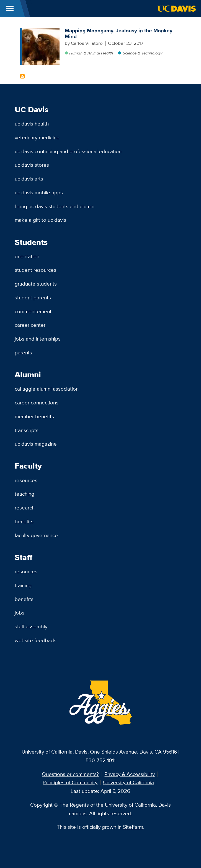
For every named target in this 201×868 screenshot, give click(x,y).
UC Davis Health (32, 124)
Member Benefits (34, 416)
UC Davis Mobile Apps (39, 192)
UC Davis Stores (32, 165)
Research (25, 508)
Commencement (33, 311)
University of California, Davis (55, 752)
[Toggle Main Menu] (10, 9)
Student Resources (35, 270)
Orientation (27, 256)
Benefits (24, 521)
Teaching (25, 494)
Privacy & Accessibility (130, 774)
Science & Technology (142, 53)
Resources (26, 480)
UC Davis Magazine (36, 444)
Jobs (20, 613)
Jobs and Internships (38, 339)
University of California (128, 782)
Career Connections (37, 402)
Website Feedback (35, 640)
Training (23, 585)
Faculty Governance (36, 535)
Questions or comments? (70, 774)
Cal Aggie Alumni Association (47, 389)
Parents (23, 352)
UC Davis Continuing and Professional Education (68, 151)
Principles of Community (70, 782)
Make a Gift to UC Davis (40, 220)
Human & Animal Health (91, 53)
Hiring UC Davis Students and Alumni (55, 206)
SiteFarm (133, 827)
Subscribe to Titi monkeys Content (22, 76)
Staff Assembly (31, 626)
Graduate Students (36, 284)
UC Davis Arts (29, 179)
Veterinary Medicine (37, 137)
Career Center (30, 325)
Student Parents (33, 297)
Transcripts (27, 430)
